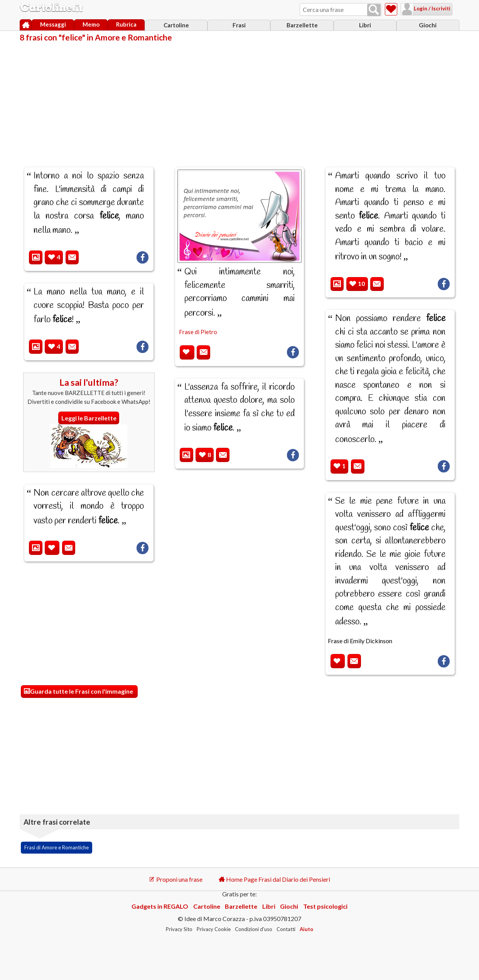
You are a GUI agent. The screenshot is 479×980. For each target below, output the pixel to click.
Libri (365, 25)
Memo (91, 24)
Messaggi (53, 24)
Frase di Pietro (198, 332)
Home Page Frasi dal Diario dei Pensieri (274, 879)
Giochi (428, 25)
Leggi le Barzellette (89, 418)
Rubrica (126, 24)
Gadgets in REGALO (160, 906)
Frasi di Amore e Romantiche (57, 847)
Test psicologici (325, 906)
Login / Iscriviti (422, 8)
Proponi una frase (176, 879)
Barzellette (302, 25)
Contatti (286, 929)
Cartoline (176, 25)
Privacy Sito (179, 929)
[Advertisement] (239, 99)
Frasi (239, 25)
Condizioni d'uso (254, 929)
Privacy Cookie (214, 929)
